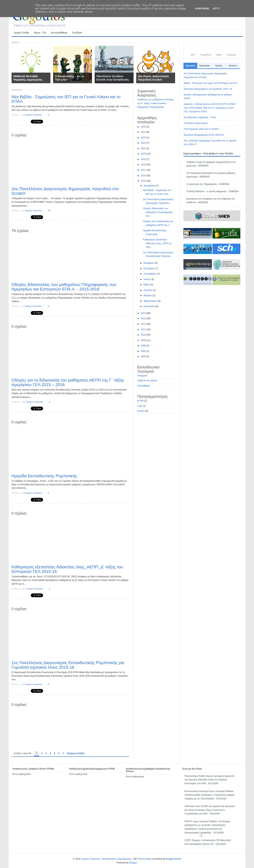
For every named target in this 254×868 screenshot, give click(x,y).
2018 (144, 165)
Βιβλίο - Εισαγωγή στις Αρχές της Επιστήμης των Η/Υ (211, 83)
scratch (141, 411)
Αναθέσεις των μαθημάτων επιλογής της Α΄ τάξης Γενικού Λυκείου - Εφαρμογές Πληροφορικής (156, 103)
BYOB (140, 401)
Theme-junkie (145, 859)
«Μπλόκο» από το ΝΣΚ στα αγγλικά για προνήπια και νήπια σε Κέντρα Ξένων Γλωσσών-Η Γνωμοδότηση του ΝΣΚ (209, 810)
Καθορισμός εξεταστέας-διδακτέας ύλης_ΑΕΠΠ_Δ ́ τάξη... (157, 243)
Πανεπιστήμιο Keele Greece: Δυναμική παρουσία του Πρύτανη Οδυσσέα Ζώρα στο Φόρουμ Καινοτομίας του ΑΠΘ (209, 780)
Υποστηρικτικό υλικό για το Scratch (201, 129)
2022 (144, 143)
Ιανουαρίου (149, 306)
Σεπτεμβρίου (150, 274)
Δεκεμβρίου (150, 186)
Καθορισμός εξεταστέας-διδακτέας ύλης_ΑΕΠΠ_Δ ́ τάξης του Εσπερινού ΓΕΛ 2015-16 (67, 569)
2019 (144, 159)
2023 (144, 138)
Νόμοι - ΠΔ (40, 34)
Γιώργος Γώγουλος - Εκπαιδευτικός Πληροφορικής (107, 859)
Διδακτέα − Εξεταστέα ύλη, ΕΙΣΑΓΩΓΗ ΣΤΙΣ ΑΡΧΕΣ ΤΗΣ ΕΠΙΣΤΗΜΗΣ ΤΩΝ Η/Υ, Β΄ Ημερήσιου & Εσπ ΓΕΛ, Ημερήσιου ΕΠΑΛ (210, 108)
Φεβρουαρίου (151, 301)
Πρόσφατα (205, 66)
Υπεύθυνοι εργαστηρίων (196, 123)
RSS (193, 55)
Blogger (133, 863)
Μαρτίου (148, 295)
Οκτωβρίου (149, 268)
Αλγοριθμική (144, 386)
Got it (216, 9)
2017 (144, 170)
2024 (144, 132)
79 (49, 211)
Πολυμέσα (142, 376)
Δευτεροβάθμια (59, 34)
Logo (140, 406)
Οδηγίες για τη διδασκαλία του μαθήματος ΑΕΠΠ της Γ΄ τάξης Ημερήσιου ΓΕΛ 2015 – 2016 (68, 382)
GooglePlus (206, 55)
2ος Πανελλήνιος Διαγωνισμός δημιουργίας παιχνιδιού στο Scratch (65, 191)
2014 (144, 313)
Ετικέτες (233, 66)
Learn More (202, 9)
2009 (144, 340)
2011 (144, 329)
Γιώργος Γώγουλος (33, 115)
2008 (144, 346)
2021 (144, 148)
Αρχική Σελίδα (22, 33)
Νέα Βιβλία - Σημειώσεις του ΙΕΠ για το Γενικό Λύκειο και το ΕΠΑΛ (66, 99)
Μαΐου (147, 285)
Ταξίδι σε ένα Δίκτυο (147, 381)
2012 (144, 324)
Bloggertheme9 (173, 859)
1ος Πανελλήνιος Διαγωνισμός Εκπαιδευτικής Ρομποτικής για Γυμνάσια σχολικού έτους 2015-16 (68, 665)
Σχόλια (219, 66)
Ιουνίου (147, 279)
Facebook (231, 55)
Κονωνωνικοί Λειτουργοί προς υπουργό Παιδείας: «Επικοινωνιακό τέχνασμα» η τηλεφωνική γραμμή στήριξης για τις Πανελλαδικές (209, 795)
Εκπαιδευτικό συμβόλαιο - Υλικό (200, 117)
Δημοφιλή (190, 66)
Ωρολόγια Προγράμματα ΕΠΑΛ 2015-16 (204, 135)
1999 (144, 356)
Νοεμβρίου (149, 263)
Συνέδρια (77, 33)
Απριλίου (148, 290)
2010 (144, 335)
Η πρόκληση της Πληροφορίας (202, 184)
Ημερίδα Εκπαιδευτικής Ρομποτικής (44, 476)
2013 (144, 318)
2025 (144, 127)
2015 (144, 181)
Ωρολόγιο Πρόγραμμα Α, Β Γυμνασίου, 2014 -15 (208, 89)
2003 (144, 351)
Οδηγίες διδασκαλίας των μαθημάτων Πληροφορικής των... (158, 212)
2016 (144, 176)
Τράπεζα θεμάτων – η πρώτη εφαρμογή (206, 191)
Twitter (219, 55)
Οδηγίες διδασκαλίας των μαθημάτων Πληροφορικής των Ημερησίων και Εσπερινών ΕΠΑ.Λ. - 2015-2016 (64, 287)
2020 (144, 154)
